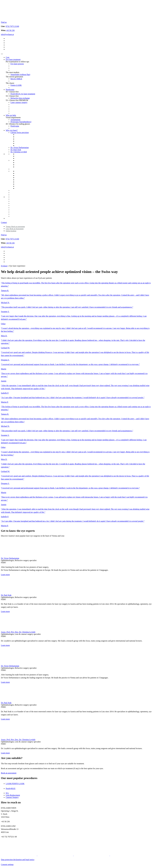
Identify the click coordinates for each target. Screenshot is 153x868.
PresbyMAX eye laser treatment (23, 94)
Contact (4, 222)
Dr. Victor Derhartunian (20, 148)
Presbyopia (10, 90)
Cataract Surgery (12, 797)
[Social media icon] (19, 855)
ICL (7, 793)
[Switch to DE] (7, 38)
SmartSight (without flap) (20, 75)
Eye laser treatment (13, 59)
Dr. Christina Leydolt (19, 152)
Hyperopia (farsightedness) (21, 122)
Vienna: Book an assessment (15, 227)
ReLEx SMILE (16, 79)
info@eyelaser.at (7, 34)
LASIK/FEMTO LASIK (15, 784)
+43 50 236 (10, 30)
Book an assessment (9, 773)
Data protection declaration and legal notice (18, 860)
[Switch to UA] (7, 47)
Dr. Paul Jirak (16, 150)
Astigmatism (15, 120)
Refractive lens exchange (20, 98)
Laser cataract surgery (19, 102)
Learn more (5, 575)
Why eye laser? (12, 130)
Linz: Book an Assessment (15, 229)
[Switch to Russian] (7, 45)
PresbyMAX (11, 788)
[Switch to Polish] (7, 43)
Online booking (11, 231)
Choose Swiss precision (20, 132)
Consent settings (7, 864)
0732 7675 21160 (12, 26)
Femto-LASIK (16, 85)
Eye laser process (17, 64)
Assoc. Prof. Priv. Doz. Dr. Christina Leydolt (18, 632)
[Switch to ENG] (7, 41)
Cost (7, 57)
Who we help (11, 115)
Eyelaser (4, 266)
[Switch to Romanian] (7, 49)
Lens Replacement (13, 795)
